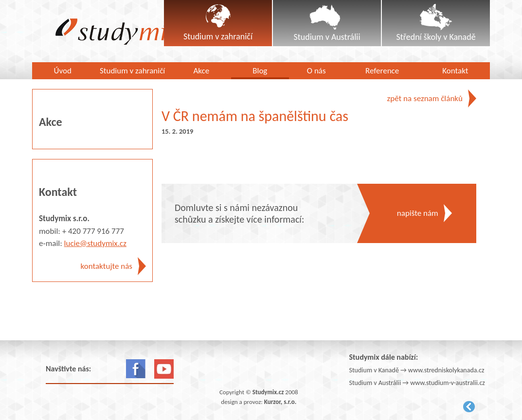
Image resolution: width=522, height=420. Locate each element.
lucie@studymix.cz (95, 243)
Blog (260, 71)
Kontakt (455, 71)
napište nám (418, 213)
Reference (382, 71)
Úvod (62, 71)
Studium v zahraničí (132, 71)
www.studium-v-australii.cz (448, 383)
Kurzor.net (469, 407)
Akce (201, 71)
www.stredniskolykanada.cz (446, 370)
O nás (316, 71)
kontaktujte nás (107, 266)
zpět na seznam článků (425, 98)
